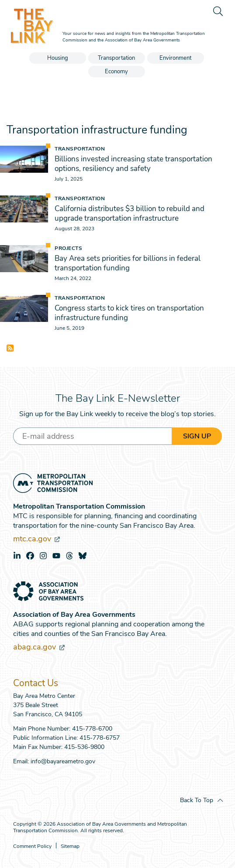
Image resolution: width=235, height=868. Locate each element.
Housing (58, 58)
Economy (116, 72)
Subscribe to (10, 348)
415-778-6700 (92, 729)
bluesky (83, 556)
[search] (218, 11)
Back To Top (197, 800)
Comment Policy (32, 846)
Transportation (116, 58)
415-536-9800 (84, 747)
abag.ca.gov (39, 647)
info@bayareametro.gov (63, 761)
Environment (175, 58)
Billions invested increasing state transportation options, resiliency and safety (133, 164)
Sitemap (70, 846)
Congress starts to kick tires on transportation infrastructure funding (129, 313)
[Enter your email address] (92, 436)
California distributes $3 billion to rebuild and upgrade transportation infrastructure (130, 214)
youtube (56, 556)
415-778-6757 (100, 738)
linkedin (17, 556)
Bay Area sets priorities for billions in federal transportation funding (128, 263)
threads (69, 556)
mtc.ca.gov (36, 539)
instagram (43, 556)
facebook (30, 556)
